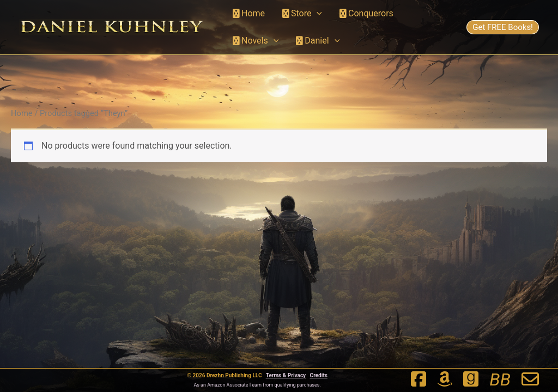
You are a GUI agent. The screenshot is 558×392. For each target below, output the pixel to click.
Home (249, 13)
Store (302, 14)
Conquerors (366, 13)
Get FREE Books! (503, 27)
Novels (256, 41)
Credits (319, 375)
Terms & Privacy (286, 375)
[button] (317, 14)
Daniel (318, 41)
